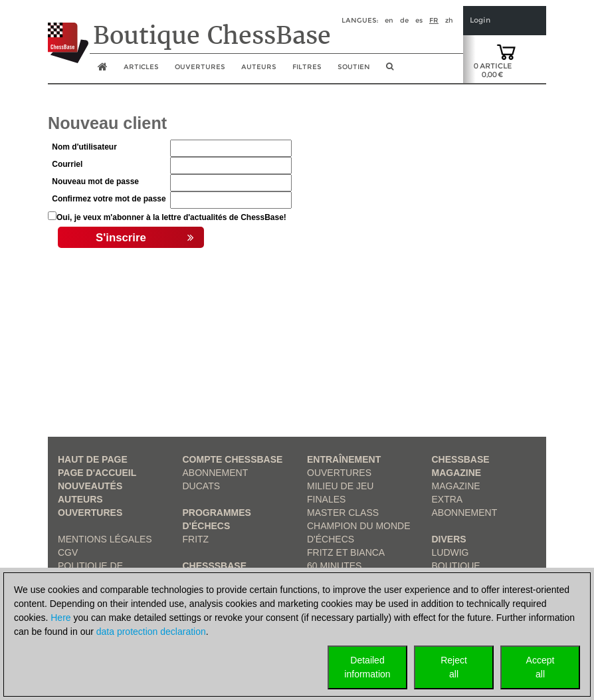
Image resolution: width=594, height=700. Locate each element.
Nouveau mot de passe (95, 181)
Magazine (456, 486)
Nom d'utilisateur (84, 147)
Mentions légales (105, 539)
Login (480, 20)
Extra (447, 499)
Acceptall (541, 667)
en (389, 20)
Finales (326, 499)
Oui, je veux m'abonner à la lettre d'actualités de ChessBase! (171, 217)
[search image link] (390, 70)
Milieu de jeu (340, 486)
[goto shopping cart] (506, 51)
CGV (68, 552)
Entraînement (344, 459)
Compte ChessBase (233, 459)
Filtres (307, 67)
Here (60, 618)
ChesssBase (215, 566)
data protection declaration (151, 632)
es (419, 20)
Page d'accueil (97, 473)
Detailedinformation (367, 667)
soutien (354, 67)
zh (449, 20)
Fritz (196, 539)
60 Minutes (334, 566)
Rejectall (454, 667)
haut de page (93, 459)
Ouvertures (90, 513)
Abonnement (216, 473)
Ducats (202, 486)
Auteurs (259, 67)
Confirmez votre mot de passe (109, 199)
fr (434, 20)
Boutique (456, 566)
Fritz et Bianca (346, 552)
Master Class (343, 513)
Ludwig (450, 552)
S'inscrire (145, 238)
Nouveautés (90, 486)
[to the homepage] (68, 33)
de (404, 20)
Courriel (67, 164)
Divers (449, 539)
